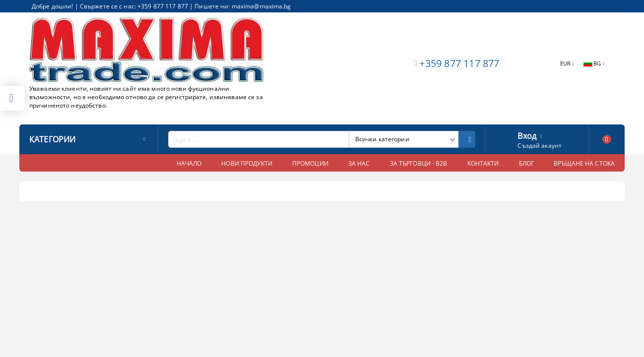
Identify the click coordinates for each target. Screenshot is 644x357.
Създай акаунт (540, 146)
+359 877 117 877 (459, 63)
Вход (527, 135)
